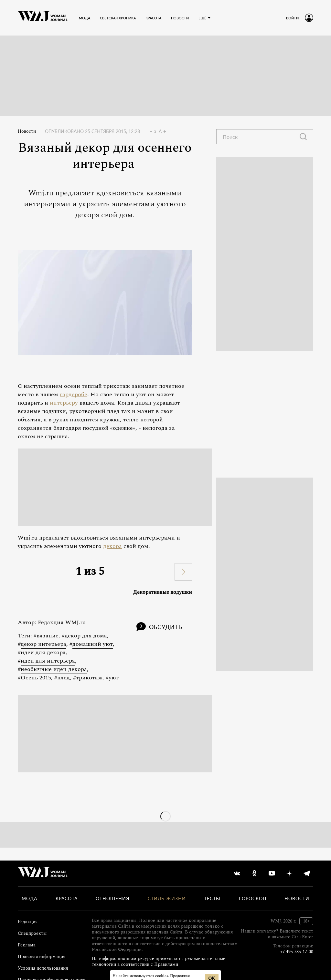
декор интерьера (43, 644)
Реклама (27, 945)
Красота (67, 899)
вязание (48, 636)
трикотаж (89, 678)
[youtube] (272, 873)
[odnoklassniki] (254, 873)
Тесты (212, 899)
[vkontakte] (237, 873)
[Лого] (43, 18)
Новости (27, 131)
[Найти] (303, 137)
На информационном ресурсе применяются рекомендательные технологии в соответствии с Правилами (159, 961)
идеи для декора (43, 652)
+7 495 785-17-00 (297, 952)
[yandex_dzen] (289, 873)
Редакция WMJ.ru (62, 622)
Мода (29, 899)
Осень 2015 (36, 678)
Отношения (112, 899)
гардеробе (74, 394)
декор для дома (86, 636)
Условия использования (43, 968)
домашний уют (93, 644)
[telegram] (307, 873)
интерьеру (64, 403)
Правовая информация (42, 957)
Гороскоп (253, 899)
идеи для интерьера (48, 661)
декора (112, 546)
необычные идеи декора (54, 669)
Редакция (28, 922)
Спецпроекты (32, 933)
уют (114, 678)
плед (64, 678)
